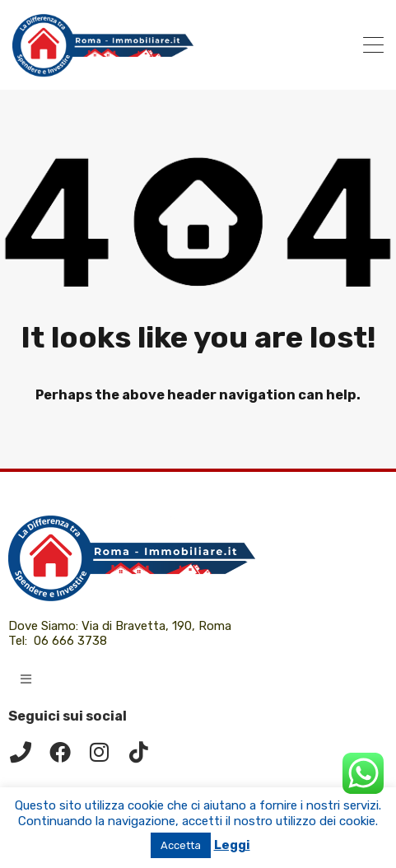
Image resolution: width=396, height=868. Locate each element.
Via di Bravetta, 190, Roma (158, 626)
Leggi (232, 845)
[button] (26, 679)
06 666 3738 (70, 641)
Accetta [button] (181, 845)
